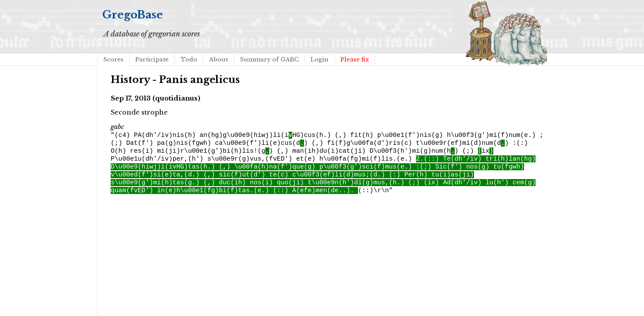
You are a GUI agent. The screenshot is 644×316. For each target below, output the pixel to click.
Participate (152, 59)
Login (320, 59)
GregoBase (133, 15)
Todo (189, 59)
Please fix (355, 59)
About (219, 59)
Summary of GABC (269, 59)
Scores (113, 59)
